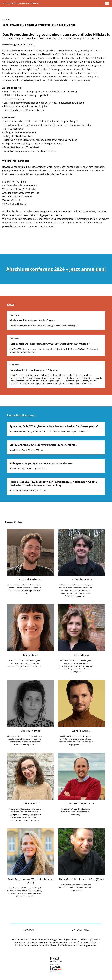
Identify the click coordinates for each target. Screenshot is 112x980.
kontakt (29, 930)
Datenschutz (80, 930)
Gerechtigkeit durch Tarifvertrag (21, 3)
